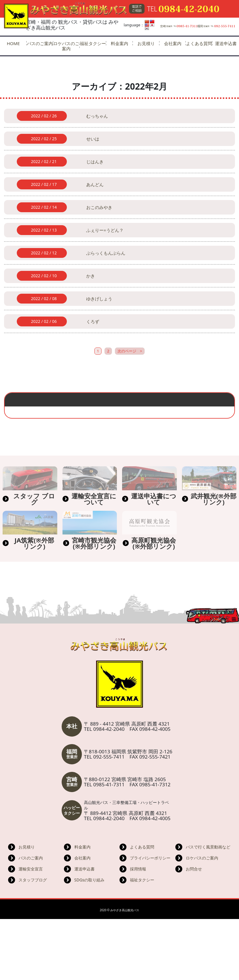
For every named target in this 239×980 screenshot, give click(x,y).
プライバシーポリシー (150, 919)
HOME (13, 43)
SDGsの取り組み (90, 941)
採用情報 (138, 930)
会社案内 (173, 43)
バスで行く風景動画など (208, 908)
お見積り (146, 43)
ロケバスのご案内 (66, 46)
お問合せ (194, 930)
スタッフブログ (33, 941)
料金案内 (120, 43)
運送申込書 (84, 930)
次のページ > (130, 370)
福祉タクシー (93, 43)
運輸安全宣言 (31, 930)
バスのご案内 (40, 43)
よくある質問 (199, 43)
